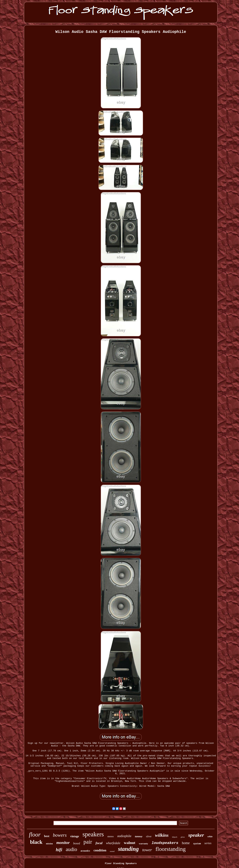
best (47, 836)
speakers (93, 834)
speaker (196, 835)
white (210, 836)
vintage (75, 836)
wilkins (162, 835)
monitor (63, 843)
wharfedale (113, 843)
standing (128, 849)
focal (99, 843)
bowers (60, 835)
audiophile (124, 836)
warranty (143, 844)
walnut (130, 843)
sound (112, 851)
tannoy (139, 836)
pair (88, 842)
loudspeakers (165, 843)
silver (149, 836)
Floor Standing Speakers (121, 863)
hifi (59, 850)
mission (49, 844)
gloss (183, 837)
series (208, 843)
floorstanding (171, 849)
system (197, 844)
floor (35, 835)
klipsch (175, 837)
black (36, 842)
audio (71, 849)
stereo (110, 836)
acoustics (85, 851)
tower (147, 850)
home (186, 843)
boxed (77, 843)
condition (100, 850)
